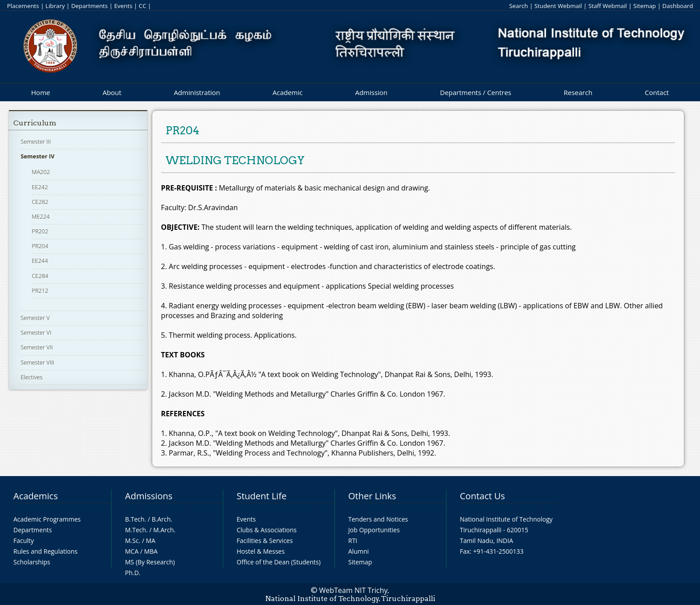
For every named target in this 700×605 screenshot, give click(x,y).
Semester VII (37, 347)
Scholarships (32, 562)
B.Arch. (162, 519)
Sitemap (644, 6)
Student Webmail (558, 6)
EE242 (40, 187)
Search (518, 6)
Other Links (372, 496)
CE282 (40, 202)
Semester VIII (37, 362)
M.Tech (135, 530)
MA (151, 541)
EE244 (40, 261)
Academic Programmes (47, 519)
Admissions (149, 496)
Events (123, 6)
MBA (151, 551)
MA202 (41, 172)
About (112, 92)
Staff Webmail (608, 6)
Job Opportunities (374, 530)
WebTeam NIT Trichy (354, 590)
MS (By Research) (150, 562)
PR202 (40, 231)
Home (41, 92)
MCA (132, 551)
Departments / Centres (476, 92)
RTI (353, 541)
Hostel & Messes (261, 551)
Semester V (35, 318)
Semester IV (37, 156)
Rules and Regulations (46, 551)
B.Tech (135, 519)
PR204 (40, 246)
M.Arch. (164, 530)
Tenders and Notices (378, 519)
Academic (287, 92)
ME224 (41, 216)
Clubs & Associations (267, 530)
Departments (89, 6)
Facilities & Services (265, 541)
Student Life (262, 496)
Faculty (24, 541)
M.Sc (132, 541)
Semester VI (36, 332)
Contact (657, 92)
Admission (371, 92)
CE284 (40, 276)
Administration (197, 92)
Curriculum (35, 123)
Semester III (36, 141)
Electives (31, 377)
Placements (23, 6)
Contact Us (482, 496)
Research (578, 92)
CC (143, 6)
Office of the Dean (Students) (279, 562)
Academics (35, 496)
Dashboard (678, 6)
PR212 (40, 290)
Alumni (358, 551)
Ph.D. (133, 573)
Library (55, 6)
